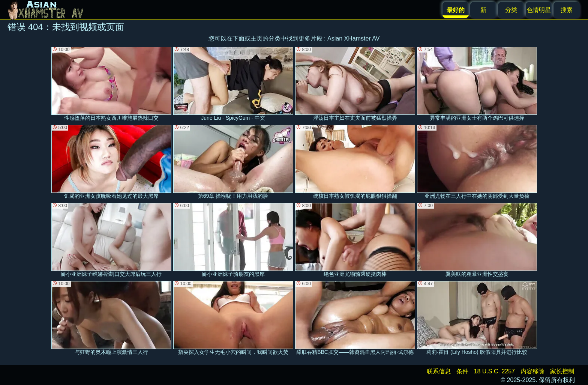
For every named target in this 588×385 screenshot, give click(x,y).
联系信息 (439, 371)
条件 (462, 371)
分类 (511, 10)
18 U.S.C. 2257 (494, 371)
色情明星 (539, 10)
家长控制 (562, 371)
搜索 (567, 10)
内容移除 (532, 371)
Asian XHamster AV (353, 38)
